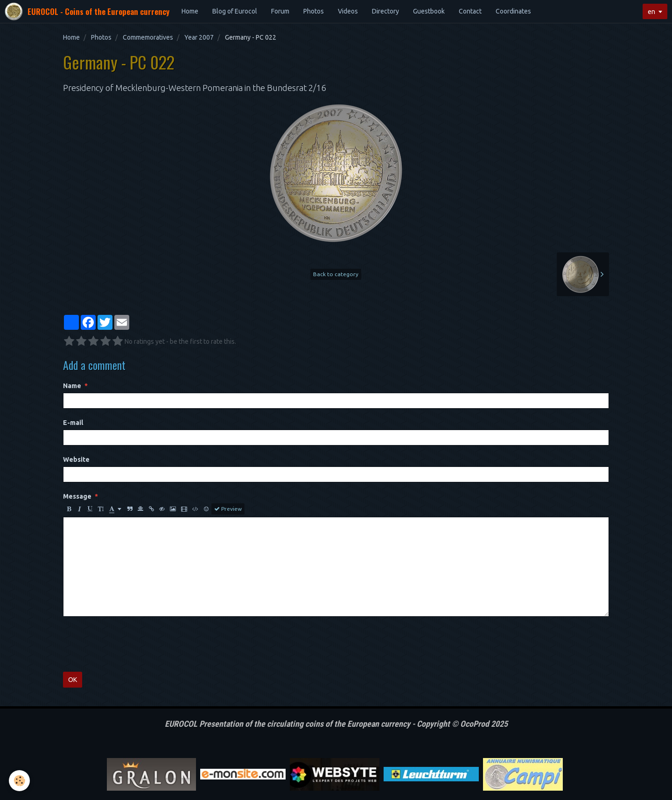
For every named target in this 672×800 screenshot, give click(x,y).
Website (76, 459)
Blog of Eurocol (235, 11)
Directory (385, 11)
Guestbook (429, 11)
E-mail (73, 423)
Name (72, 386)
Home (190, 11)
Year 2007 (199, 37)
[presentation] (134, 644)
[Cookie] (20, 781)
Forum (280, 11)
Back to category (336, 274)
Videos (348, 11)
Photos (314, 11)
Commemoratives (148, 37)
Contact (470, 11)
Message (77, 496)
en (651, 12)
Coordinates (513, 11)
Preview (228, 509)
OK (73, 680)
